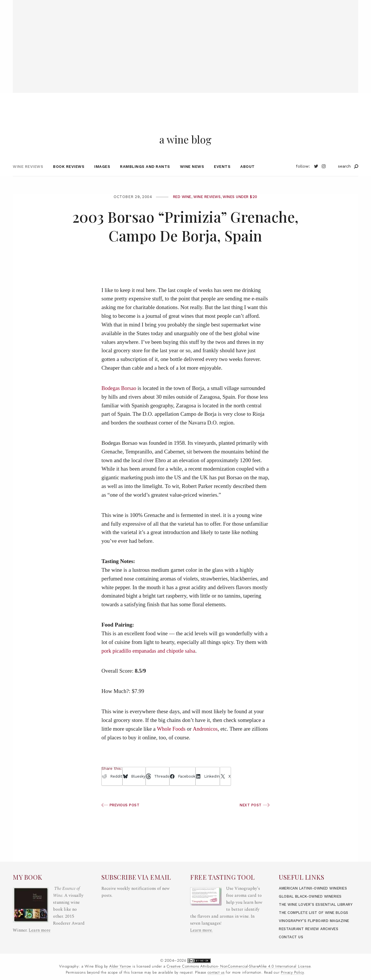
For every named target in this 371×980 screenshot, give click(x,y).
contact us (216, 972)
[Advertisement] (185, 41)
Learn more (40, 902)
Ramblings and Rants (145, 176)
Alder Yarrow (120, 966)
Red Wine (179, 207)
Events (222, 176)
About (248, 176)
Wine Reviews (28, 176)
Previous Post (122, 815)
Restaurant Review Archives (312, 929)
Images (102, 176)
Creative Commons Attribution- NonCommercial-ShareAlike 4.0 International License (239, 966)
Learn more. (201, 902)
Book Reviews (69, 176)
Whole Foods (172, 739)
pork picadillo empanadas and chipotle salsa (150, 661)
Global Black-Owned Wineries (314, 875)
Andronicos (206, 739)
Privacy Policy (292, 972)
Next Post (254, 815)
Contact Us (292, 937)
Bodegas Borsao (119, 398)
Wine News (192, 176)
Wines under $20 (243, 207)
